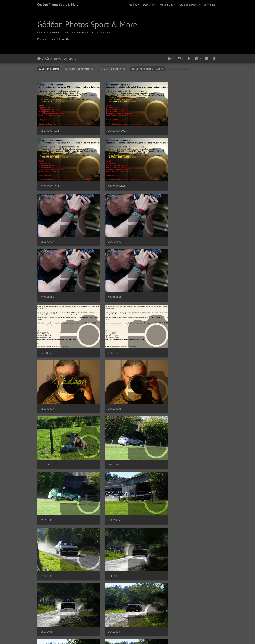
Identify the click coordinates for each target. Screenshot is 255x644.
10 (139, 625)
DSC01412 (93, 362)
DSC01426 (139, 444)
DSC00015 (46, 444)
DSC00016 (93, 444)
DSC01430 (46, 485)
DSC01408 (46, 362)
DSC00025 (185, 526)
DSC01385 (46, 239)
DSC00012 (139, 403)
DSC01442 (139, 567)
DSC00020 (93, 485)
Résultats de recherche (60, 58)
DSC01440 (93, 567)
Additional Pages (188, 5)
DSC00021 (139, 485)
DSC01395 (185, 239)
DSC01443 (185, 567)
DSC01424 (185, 403)
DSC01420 (93, 403)
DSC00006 (46, 321)
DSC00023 (185, 485)
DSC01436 (46, 567)
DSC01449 (93, 608)
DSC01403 (139, 280)
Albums (133, 5)
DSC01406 (185, 280)
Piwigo (135, 637)
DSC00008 (139, 321)
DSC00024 (139, 526)
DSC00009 (139, 362)
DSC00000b (140, 198)
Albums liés (166, 5)
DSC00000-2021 (50, 116)
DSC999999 (47, 157)
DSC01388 (93, 239)
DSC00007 (93, 321)
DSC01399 (46, 280)
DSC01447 (46, 608)
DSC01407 (185, 321)
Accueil (39, 58)
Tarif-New (46, 198)
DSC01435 (93, 526)
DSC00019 (185, 444)
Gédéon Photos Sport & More (58, 5)
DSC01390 (139, 239)
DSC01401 (93, 280)
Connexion (210, 5)
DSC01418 (46, 403)
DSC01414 (185, 362)
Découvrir (148, 5)
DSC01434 (46, 526)
